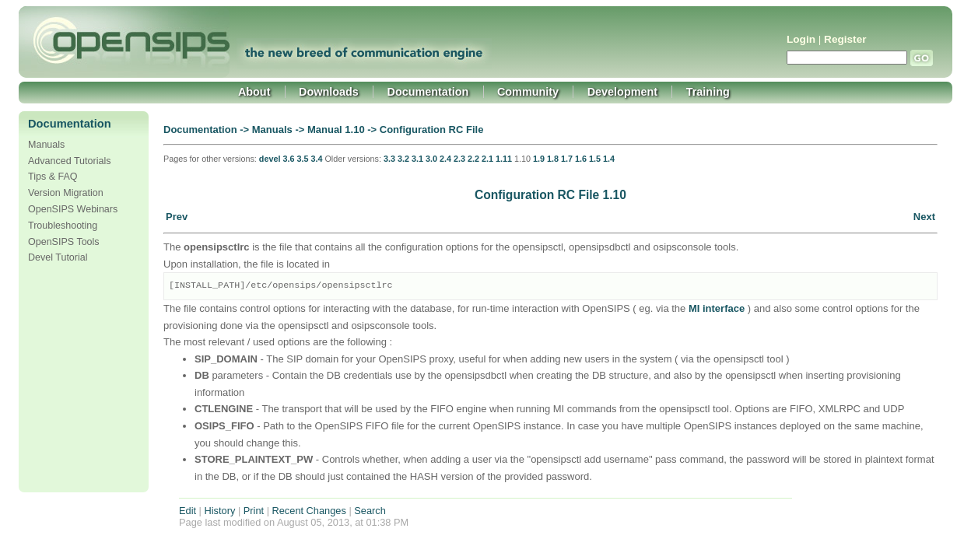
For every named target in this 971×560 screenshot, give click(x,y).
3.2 (403, 159)
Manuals (46, 145)
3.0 (431, 159)
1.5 (595, 159)
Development (622, 92)
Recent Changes (309, 511)
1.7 (567, 159)
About (254, 92)
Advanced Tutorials (69, 161)
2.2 (473, 159)
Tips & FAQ (53, 177)
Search (370, 511)
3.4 (316, 159)
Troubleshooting (63, 226)
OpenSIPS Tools (64, 242)
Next (924, 217)
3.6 (288, 159)
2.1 (487, 159)
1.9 (539, 159)
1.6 (581, 159)
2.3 (459, 159)
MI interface (717, 308)
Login (801, 39)
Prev (177, 217)
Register (845, 39)
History (220, 511)
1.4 (609, 159)
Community (528, 92)
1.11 (504, 159)
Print (254, 511)
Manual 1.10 (336, 129)
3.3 (389, 159)
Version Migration (66, 193)
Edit (188, 511)
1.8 (553, 159)
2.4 (445, 159)
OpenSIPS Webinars (73, 209)
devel (270, 159)
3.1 (417, 159)
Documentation (428, 92)
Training (708, 92)
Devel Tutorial (58, 257)
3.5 (302, 159)
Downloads (329, 92)
